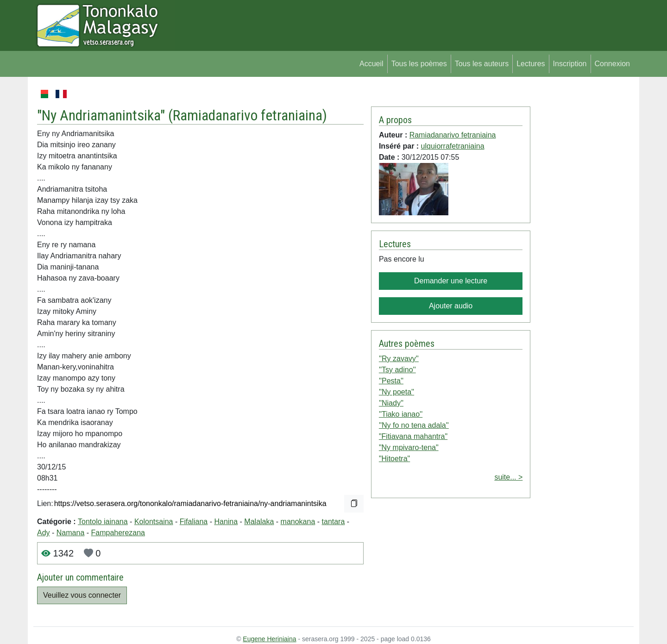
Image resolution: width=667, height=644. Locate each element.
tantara (333, 522)
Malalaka (259, 522)
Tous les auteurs (482, 64)
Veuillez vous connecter (82, 595)
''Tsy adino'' (397, 370)
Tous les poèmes (419, 64)
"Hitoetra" (394, 459)
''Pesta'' (391, 381)
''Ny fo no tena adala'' (414, 425)
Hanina (226, 522)
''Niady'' (391, 403)
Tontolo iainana (103, 522)
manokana (298, 522)
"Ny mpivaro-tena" (409, 447)
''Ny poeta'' (396, 392)
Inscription (570, 64)
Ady (44, 533)
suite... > (508, 477)
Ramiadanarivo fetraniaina (248, 115)
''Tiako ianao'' (401, 414)
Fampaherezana (118, 533)
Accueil (371, 64)
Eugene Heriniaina (269, 639)
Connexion (613, 64)
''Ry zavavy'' (399, 359)
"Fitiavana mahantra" (413, 436)
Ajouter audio (451, 306)
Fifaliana (194, 522)
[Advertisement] (582, 227)
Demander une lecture (451, 281)
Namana (70, 533)
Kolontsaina (154, 522)
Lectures (531, 64)
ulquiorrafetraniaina (453, 146)
